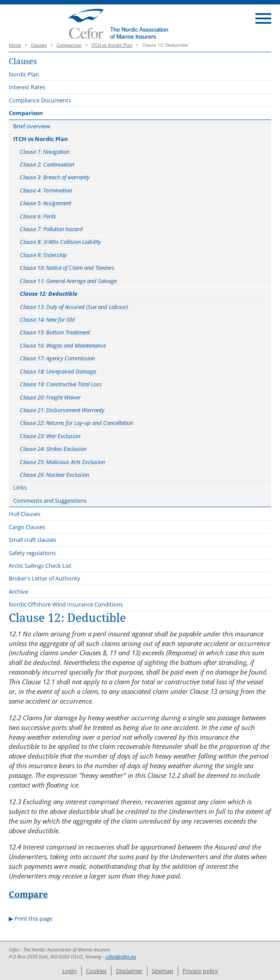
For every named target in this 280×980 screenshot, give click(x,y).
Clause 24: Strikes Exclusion (53, 449)
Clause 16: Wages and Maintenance (63, 345)
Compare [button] (28, 894)
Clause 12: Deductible (48, 294)
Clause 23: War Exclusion (50, 436)
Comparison (69, 45)
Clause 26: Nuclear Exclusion (54, 475)
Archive (18, 592)
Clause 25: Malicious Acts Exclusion (62, 462)
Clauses (39, 45)
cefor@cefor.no (121, 957)
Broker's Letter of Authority (45, 578)
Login (70, 971)
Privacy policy (200, 971)
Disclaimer (129, 971)
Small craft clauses (32, 540)
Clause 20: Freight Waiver (50, 397)
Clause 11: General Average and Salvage (68, 281)
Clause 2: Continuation (47, 164)
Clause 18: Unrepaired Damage (58, 371)
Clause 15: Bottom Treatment (55, 332)
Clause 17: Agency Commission (57, 358)
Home (15, 45)
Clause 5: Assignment (45, 203)
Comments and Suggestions (50, 501)
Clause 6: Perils (38, 216)
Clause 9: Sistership (43, 255)
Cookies (96, 971)
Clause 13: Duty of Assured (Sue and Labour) (74, 307)
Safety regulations (32, 553)
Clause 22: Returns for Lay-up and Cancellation (76, 423)
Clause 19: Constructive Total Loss (61, 384)
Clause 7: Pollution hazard (51, 229)
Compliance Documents (40, 100)
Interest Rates (27, 87)
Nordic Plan (24, 74)
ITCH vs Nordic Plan (112, 45)
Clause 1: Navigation (45, 152)
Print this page (33, 918)
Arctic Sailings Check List (40, 566)
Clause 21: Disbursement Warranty (62, 410)
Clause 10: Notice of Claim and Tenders (67, 268)
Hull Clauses (25, 514)
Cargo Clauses (27, 527)
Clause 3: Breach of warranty (55, 177)
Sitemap (163, 971)
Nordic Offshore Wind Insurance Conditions (66, 604)
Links (20, 487)
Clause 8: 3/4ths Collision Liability (60, 242)
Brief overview (32, 126)
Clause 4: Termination (46, 190)
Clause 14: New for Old (47, 319)
